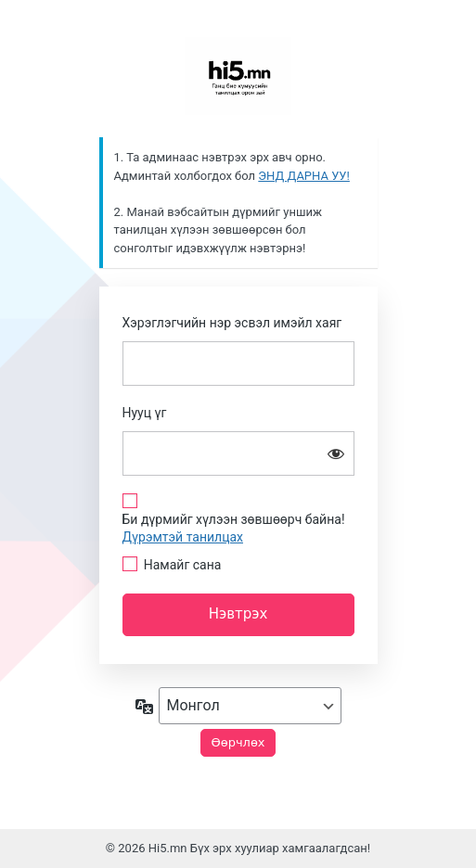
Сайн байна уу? (238, 76)
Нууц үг (145, 413)
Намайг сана (183, 565)
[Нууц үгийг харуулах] (336, 453)
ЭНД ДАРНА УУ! (304, 176)
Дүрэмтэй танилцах (183, 537)
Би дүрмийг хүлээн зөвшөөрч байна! (234, 528)
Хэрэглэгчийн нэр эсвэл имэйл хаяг (232, 323)
